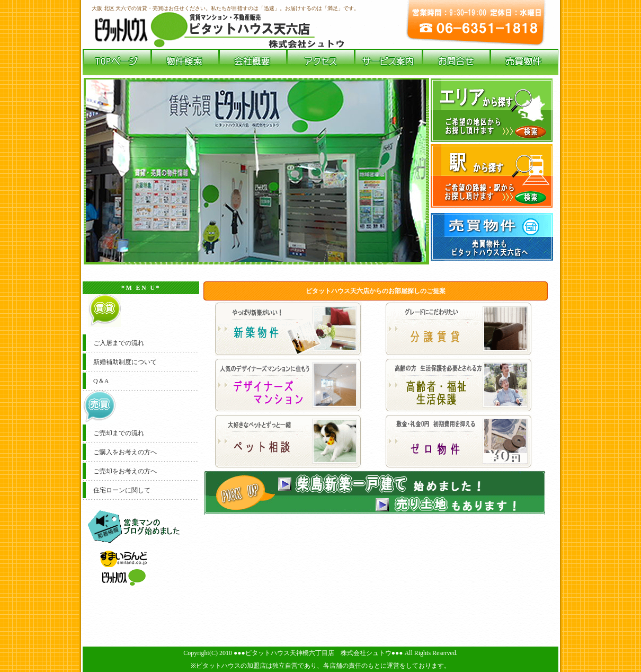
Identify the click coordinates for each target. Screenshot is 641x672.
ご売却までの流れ (119, 433)
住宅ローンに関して (122, 490)
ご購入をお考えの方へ (125, 452)
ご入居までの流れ (119, 343)
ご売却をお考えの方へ (125, 471)
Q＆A (101, 381)
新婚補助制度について (125, 362)
